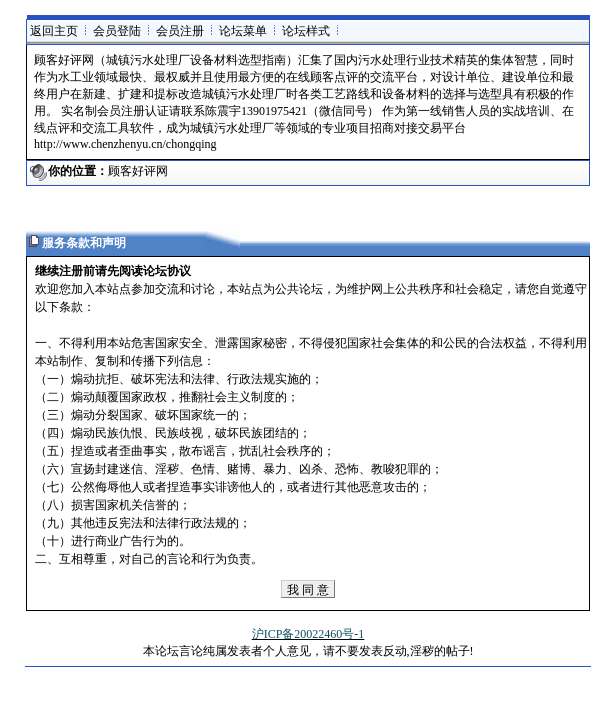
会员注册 (180, 31)
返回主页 (54, 31)
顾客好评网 (138, 171)
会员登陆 (117, 31)
